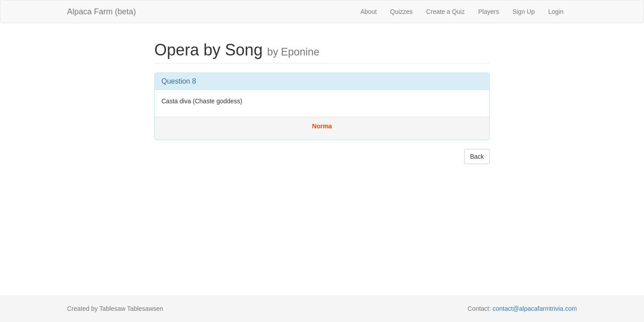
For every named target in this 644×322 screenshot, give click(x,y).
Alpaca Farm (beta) (102, 12)
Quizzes (401, 12)
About (369, 12)
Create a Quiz (445, 12)
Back (477, 157)
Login (556, 12)
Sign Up (524, 12)
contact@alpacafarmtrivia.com (535, 309)
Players (489, 12)
